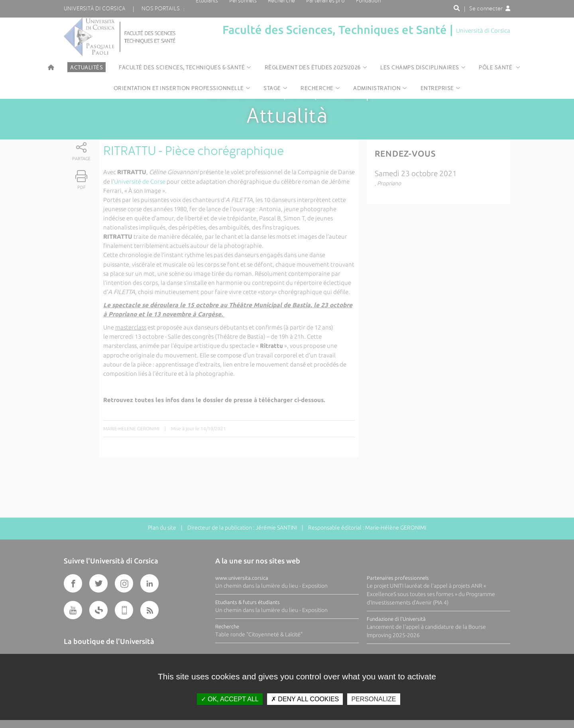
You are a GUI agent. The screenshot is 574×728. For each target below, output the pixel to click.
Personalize (373, 699)
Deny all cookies (305, 699)
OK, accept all (230, 699)
